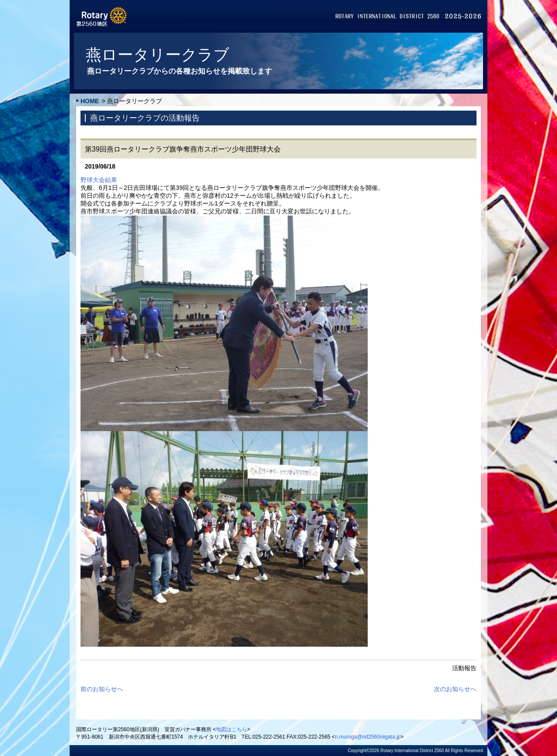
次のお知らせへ (455, 689)
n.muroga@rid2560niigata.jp (368, 737)
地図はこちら (232, 729)
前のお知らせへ (102, 689)
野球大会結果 (99, 180)
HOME (90, 101)
